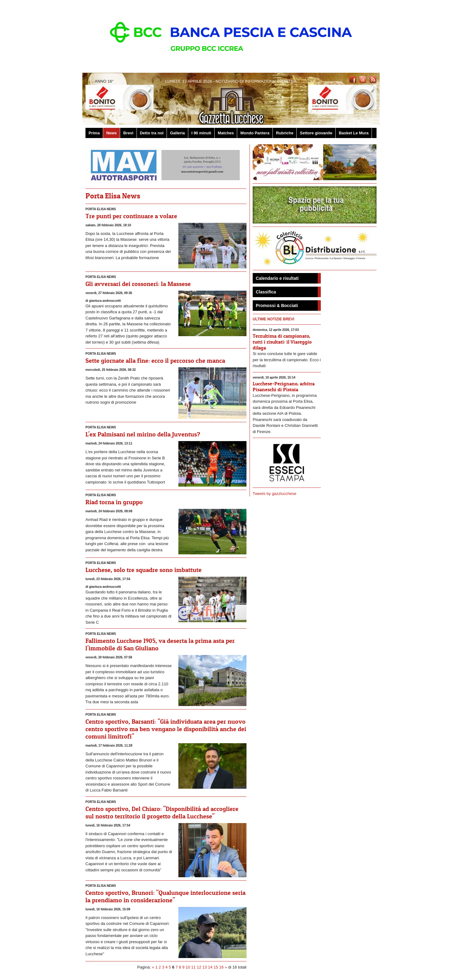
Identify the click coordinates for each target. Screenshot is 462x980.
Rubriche (285, 133)
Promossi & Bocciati (277, 306)
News (111, 133)
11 (193, 967)
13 (205, 967)
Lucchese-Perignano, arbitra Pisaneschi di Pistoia (284, 386)
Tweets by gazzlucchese (275, 494)
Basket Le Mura (354, 133)
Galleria (177, 133)
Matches (226, 133)
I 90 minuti (201, 133)
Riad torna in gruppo (114, 502)
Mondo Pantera (255, 133)
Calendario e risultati (277, 278)
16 (221, 967)
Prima (94, 133)
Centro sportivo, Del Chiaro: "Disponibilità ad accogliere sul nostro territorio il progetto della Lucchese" (162, 813)
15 (216, 967)
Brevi (128, 133)
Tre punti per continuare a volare (131, 216)
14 (210, 967)
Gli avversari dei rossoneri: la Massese (138, 284)
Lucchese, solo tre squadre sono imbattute (144, 570)
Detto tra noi (152, 133)
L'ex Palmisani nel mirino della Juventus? (143, 434)
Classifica (266, 292)
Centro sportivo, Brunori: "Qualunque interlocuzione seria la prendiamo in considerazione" (166, 896)
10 (188, 967)
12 (199, 967)
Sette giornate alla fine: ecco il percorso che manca (155, 361)
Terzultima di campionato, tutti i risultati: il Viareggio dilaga (282, 342)
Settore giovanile (316, 133)
